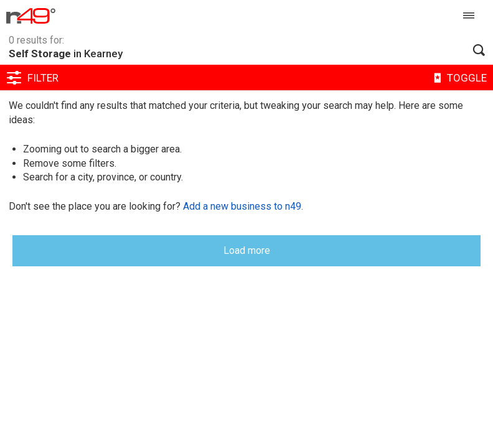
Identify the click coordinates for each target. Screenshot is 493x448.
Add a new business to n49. (243, 206)
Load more (247, 250)
